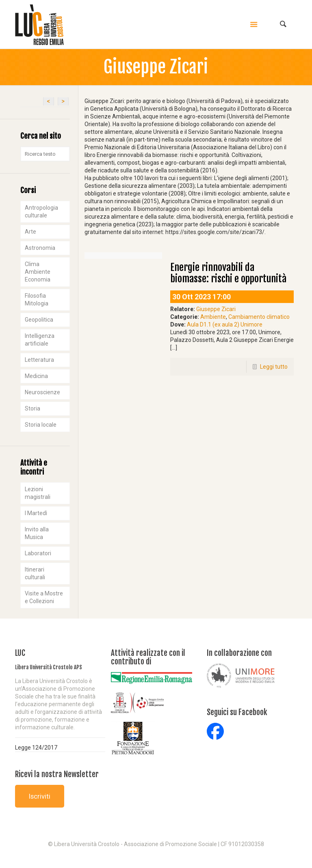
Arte (30, 232)
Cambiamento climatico (259, 317)
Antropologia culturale (41, 212)
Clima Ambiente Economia (38, 272)
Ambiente (213, 317)
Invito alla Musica (37, 533)
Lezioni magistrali (38, 493)
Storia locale (41, 425)
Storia (32, 408)
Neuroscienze (42, 392)
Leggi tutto (274, 367)
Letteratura (39, 360)
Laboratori (38, 553)
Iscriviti (40, 796)
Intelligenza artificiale (40, 340)
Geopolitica (39, 320)
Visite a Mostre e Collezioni (44, 597)
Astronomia (40, 248)
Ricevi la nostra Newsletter (57, 774)
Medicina (36, 376)
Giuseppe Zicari (216, 309)
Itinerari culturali (35, 573)
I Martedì (36, 513)
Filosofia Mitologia (37, 300)
